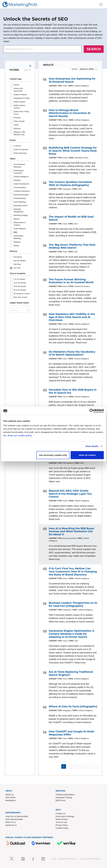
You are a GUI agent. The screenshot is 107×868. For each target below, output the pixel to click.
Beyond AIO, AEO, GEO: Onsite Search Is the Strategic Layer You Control (70, 494)
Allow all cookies (87, 455)
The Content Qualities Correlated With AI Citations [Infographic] (70, 184)
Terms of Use (61, 822)
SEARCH (94, 49)
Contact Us (60, 813)
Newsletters (11, 800)
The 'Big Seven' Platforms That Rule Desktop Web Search (72, 246)
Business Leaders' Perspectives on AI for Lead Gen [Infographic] (73, 604)
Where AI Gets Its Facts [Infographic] (73, 707)
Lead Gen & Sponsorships (17, 816)
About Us (9, 795)
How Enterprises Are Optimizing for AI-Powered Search (72, 80)
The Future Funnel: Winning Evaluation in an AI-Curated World (71, 281)
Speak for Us (11, 825)
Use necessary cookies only (53, 455)
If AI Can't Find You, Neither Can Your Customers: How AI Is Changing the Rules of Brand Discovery (73, 572)
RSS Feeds (10, 797)
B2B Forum (61, 800)
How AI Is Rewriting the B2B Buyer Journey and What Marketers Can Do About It (72, 531)
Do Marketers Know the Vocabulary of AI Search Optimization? (72, 353)
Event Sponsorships (14, 819)
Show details (92, 446)
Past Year (17, 264)
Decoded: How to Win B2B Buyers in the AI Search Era (73, 391)
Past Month (18, 257)
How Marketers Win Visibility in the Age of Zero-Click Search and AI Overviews (72, 317)
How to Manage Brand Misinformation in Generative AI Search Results (70, 113)
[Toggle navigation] (101, 4)
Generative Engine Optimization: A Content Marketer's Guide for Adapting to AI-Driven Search (71, 634)
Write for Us (11, 822)
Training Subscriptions (65, 795)
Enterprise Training (64, 797)
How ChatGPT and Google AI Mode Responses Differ (71, 733)
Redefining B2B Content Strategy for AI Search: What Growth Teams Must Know (73, 151)
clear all (27, 70)
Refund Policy (62, 819)
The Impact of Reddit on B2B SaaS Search (71, 218)
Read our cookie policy (20, 435)
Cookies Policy (62, 828)
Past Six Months (20, 261)
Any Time (17, 268)
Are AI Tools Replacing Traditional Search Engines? (71, 673)
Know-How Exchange (65, 816)
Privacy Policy (62, 825)
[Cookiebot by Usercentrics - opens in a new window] (92, 411)
